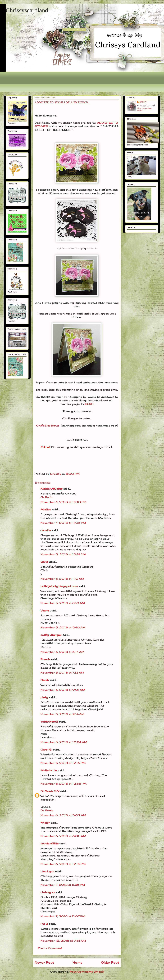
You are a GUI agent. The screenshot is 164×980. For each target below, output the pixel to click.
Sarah (45, 680)
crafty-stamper (51, 635)
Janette (46, 530)
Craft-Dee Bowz (47, 426)
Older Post (110, 962)
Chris (44, 562)
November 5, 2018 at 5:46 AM (63, 627)
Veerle (45, 611)
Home (77, 962)
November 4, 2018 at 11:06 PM (63, 523)
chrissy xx (48, 892)
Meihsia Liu (49, 770)
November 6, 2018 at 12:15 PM (63, 864)
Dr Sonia (47, 810)
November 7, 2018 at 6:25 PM (63, 885)
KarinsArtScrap (51, 489)
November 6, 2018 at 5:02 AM (63, 815)
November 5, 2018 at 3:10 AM (63, 603)
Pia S (44, 924)
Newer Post (44, 962)
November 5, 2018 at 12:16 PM (63, 763)
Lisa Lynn (47, 871)
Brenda (45, 659)
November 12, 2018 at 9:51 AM (63, 941)
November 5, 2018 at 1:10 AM (62, 579)
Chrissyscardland (27, 10)
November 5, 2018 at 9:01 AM (63, 690)
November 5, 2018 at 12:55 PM (64, 784)
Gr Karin (46, 497)
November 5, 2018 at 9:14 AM (62, 714)
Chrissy (143, 102)
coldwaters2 (49, 722)
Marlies (46, 509)
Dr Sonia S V (50, 791)
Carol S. (46, 750)
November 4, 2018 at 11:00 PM (63, 502)
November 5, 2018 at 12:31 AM (63, 554)
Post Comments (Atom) (87, 972)
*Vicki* (45, 823)
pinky (44, 697)
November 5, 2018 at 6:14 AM (62, 652)
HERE (89, 404)
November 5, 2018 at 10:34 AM (64, 742)
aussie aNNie (49, 843)
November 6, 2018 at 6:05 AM (63, 836)
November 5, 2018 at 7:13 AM (62, 673)
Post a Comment (50, 948)
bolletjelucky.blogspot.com (59, 586)
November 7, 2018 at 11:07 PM (63, 916)
